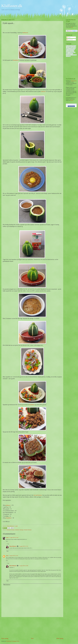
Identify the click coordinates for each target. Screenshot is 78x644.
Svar (7, 541)
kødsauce (43, 91)
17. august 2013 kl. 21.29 (13, 556)
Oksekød (26, 530)
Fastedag (13, 530)
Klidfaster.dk (12, 6)
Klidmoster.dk (74, 81)
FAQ (72, 27)
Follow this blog (71, 106)
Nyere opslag (5, 638)
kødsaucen (25, 33)
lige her (72, 100)
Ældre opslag (60, 638)
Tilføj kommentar (7, 585)
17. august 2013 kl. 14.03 (14, 538)
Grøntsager (21, 530)
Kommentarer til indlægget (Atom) (13, 641)
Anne (7, 556)
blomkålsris (16, 60)
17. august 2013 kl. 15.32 (23, 546)
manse (7, 538)
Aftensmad (8, 530)
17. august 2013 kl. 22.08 (23, 566)
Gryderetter (17, 530)
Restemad (30, 530)
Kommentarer (70, 40)
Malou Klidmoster (13, 546)
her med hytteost (38, 495)
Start (32, 638)
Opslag (69, 37)
